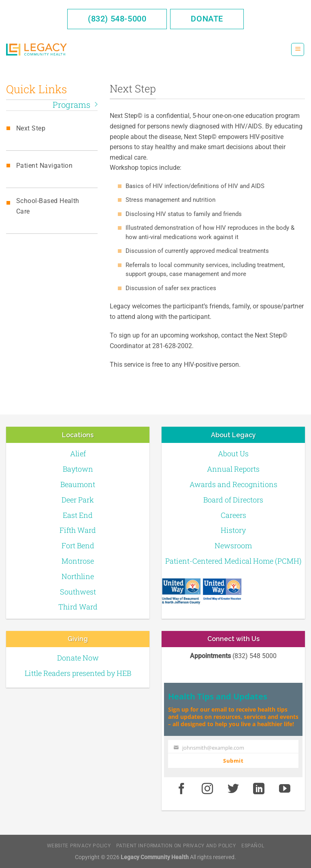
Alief (78, 453)
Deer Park (78, 500)
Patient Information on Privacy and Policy (176, 846)
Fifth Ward (78, 530)
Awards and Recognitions (233, 484)
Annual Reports (233, 469)
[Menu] (298, 50)
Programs (75, 105)
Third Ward (78, 607)
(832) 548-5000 (117, 19)
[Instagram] (207, 789)
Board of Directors (233, 500)
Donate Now (78, 658)
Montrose (78, 561)
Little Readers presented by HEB (78, 673)
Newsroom (233, 545)
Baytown (78, 469)
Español (253, 846)
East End (78, 515)
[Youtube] (285, 789)
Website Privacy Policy (79, 846)
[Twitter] (233, 789)
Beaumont (78, 484)
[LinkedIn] (259, 789)
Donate (207, 19)
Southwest (78, 592)
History (233, 530)
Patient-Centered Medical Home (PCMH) (233, 561)
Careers (233, 515)
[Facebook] (181, 789)
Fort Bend (78, 545)
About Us (233, 453)
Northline (78, 576)
